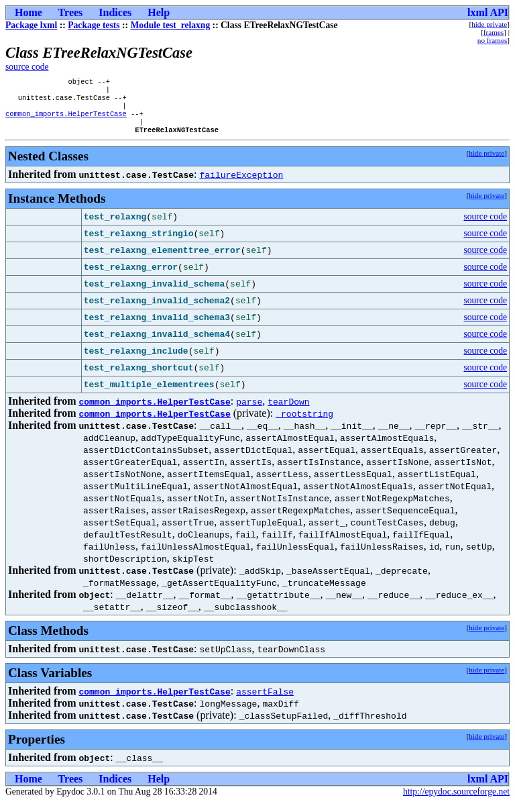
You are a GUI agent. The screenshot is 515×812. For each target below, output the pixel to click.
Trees (71, 12)
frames (494, 32)
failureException (242, 184)
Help (159, 12)
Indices (115, 12)
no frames (492, 40)
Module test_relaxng (171, 25)
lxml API (488, 12)
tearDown (288, 411)
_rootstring (304, 423)
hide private (489, 24)
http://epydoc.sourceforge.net (456, 801)
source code (27, 67)
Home (28, 12)
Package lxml (31, 25)
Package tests (94, 25)
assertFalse (265, 701)
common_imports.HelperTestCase (66, 120)
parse (249, 411)
